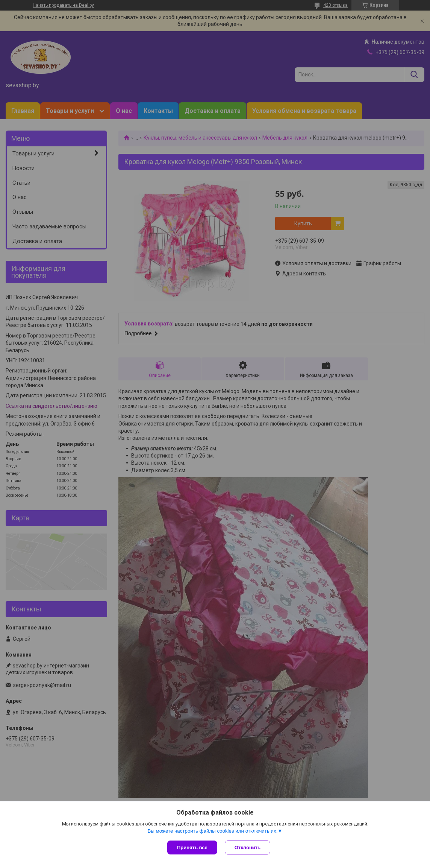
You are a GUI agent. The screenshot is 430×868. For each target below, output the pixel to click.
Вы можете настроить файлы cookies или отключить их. (212, 831)
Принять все (192, 847)
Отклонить (248, 847)
